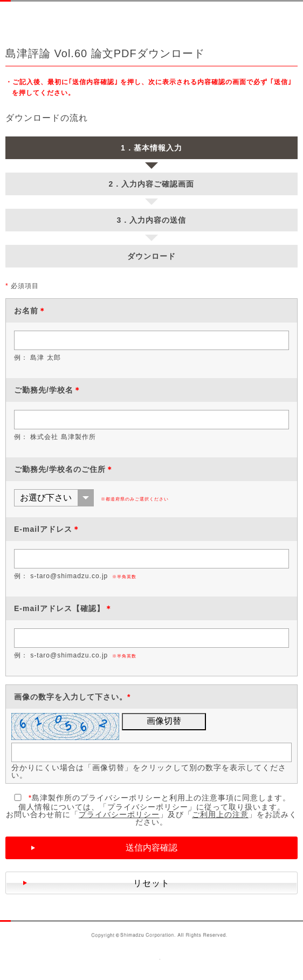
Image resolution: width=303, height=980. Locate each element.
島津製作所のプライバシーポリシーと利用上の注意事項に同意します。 (151, 798)
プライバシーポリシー (119, 814)
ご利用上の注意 (220, 814)
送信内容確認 (151, 848)
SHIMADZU (47, 18)
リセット (151, 883)
